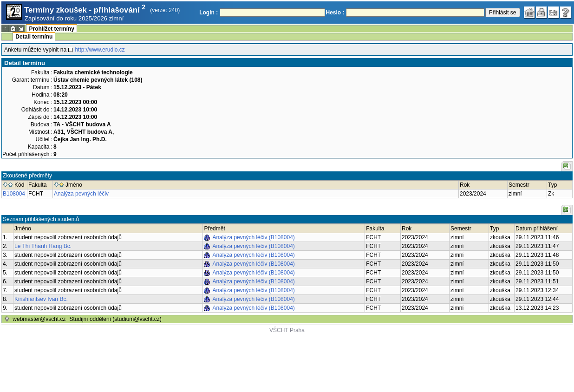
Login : (209, 13)
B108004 (14, 194)
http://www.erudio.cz (100, 50)
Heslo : (335, 13)
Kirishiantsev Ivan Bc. (41, 299)
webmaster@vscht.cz (39, 319)
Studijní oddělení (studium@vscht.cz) (116, 319)
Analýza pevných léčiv (81, 194)
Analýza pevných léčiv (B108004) (253, 237)
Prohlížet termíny (51, 29)
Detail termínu (34, 37)
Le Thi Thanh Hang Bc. (43, 246)
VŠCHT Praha (287, 330)
